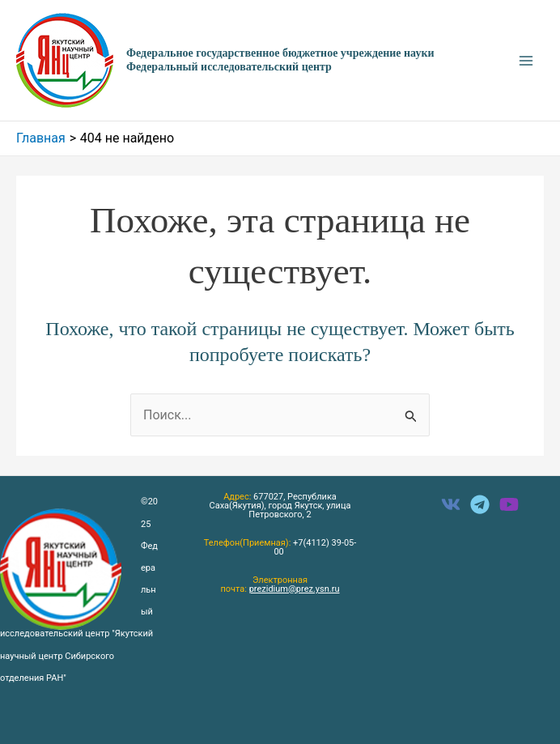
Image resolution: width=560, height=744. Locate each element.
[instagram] (509, 504)
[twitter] (480, 504)
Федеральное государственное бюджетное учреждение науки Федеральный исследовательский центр (280, 60)
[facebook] (451, 504)
